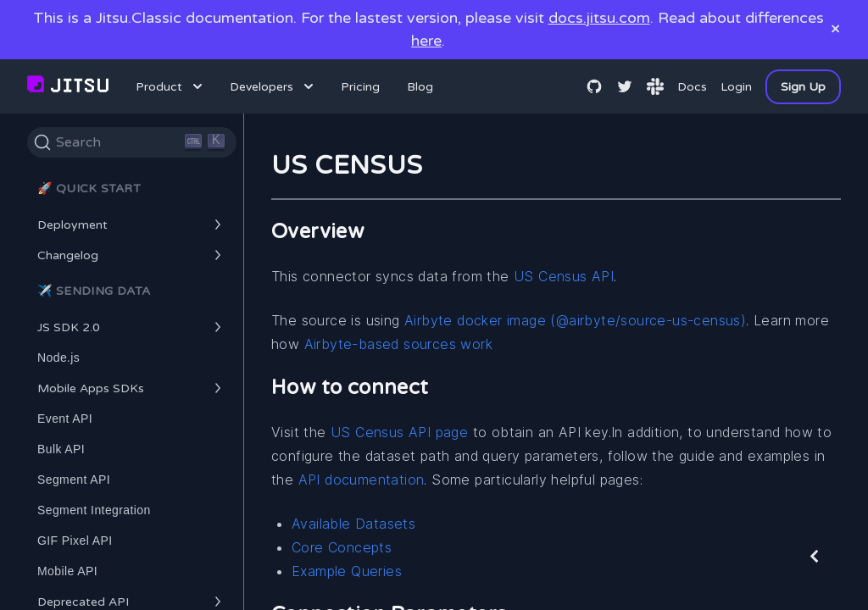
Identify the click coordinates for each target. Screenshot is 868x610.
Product (171, 86)
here (426, 41)
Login (736, 87)
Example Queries (347, 571)
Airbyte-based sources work (398, 344)
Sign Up (803, 87)
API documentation (362, 480)
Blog (420, 87)
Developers (273, 86)
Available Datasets (353, 524)
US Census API (564, 276)
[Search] (132, 142)
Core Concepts (342, 547)
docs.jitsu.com (599, 18)
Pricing (360, 87)
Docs (692, 87)
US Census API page (399, 432)
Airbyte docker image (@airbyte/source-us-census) (575, 320)
